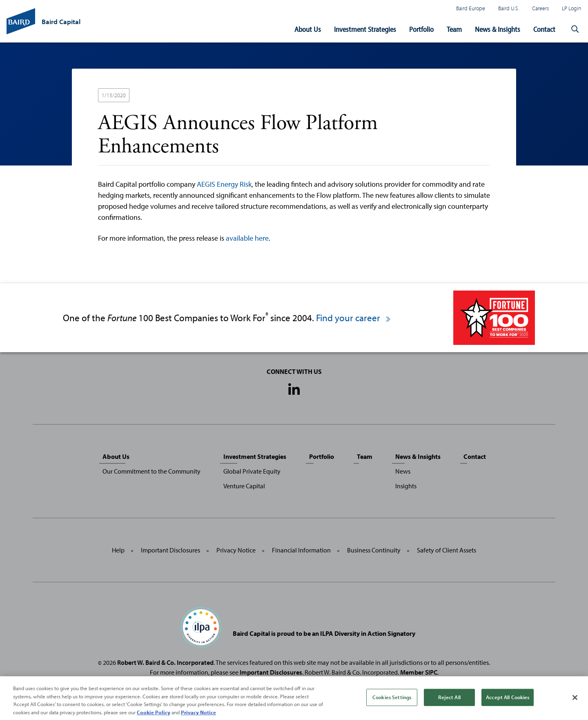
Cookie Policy (154, 716)
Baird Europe (471, 8)
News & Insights (498, 29)
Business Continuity (374, 550)
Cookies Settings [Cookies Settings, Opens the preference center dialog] (392, 701)
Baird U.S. (509, 8)
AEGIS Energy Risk (224, 184)
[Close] (575, 701)
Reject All (449, 701)
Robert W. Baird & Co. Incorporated (165, 662)
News (403, 471)
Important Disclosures (170, 550)
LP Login (572, 8)
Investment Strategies (365, 29)
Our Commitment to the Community (151, 471)
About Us (308, 29)
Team (454, 29)
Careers (540, 8)
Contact (544, 29)
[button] (575, 29)
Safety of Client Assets (447, 550)
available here (247, 238)
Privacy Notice (236, 550)
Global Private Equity (252, 471)
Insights (406, 486)
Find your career (354, 318)
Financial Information (301, 550)
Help (118, 550)
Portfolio (421, 29)
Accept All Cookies (508, 701)
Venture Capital (244, 486)
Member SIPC (419, 672)
